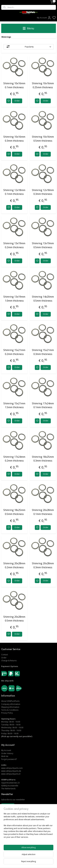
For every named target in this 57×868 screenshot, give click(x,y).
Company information (11, 704)
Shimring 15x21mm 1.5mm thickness (14, 405)
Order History (7, 753)
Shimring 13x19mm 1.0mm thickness (14, 299)
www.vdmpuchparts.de (11, 771)
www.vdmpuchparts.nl (11, 774)
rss (45, 862)
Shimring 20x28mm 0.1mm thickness (43, 512)
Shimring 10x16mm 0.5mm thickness (43, 139)
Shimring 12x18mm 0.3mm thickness (43, 192)
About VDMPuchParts (10, 701)
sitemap (39, 862)
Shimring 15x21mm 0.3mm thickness (43, 352)
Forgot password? (9, 759)
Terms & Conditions (10, 710)
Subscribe (8, 806)
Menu (28, 28)
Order (17, 101)
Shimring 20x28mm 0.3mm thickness (43, 566)
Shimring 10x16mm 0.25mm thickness (43, 85)
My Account (44, 18)
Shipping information (10, 707)
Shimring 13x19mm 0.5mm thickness (43, 245)
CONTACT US (7, 842)
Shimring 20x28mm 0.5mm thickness (14, 619)
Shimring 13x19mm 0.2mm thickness (14, 245)
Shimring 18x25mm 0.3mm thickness (43, 459)
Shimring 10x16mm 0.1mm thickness (14, 85)
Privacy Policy (7, 713)
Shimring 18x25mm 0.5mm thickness (14, 512)
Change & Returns (9, 661)
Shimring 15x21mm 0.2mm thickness (14, 352)
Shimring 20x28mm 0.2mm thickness (14, 566)
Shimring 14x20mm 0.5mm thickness (43, 299)
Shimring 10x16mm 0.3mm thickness (14, 139)
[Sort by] (29, 47)
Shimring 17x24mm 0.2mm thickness (14, 459)
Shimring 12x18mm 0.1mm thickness (14, 192)
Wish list (5, 756)
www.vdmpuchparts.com (12, 768)
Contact (5, 655)
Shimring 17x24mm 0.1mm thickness (43, 405)
